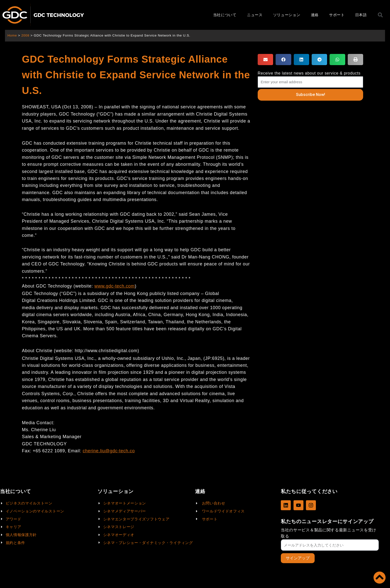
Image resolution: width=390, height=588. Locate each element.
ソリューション (287, 15)
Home (12, 35)
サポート (337, 15)
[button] (265, 60)
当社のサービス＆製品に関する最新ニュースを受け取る (329, 533)
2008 (26, 35)
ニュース (255, 15)
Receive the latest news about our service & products (309, 73)
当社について (225, 15)
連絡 (315, 15)
